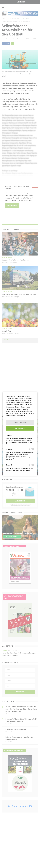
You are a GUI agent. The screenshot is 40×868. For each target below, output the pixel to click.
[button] (20, 423)
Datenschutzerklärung (19, 415)
